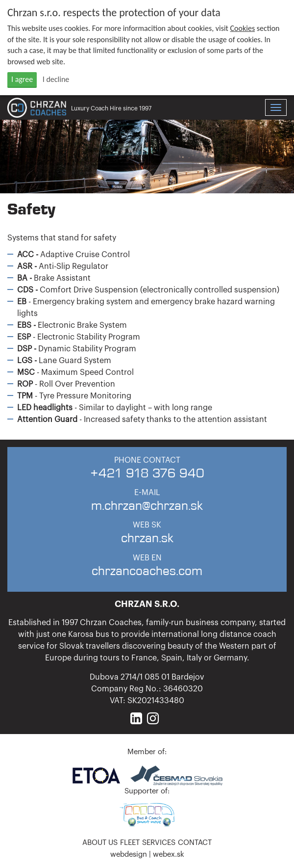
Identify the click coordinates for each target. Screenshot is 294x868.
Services (159, 843)
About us (100, 843)
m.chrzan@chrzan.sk (147, 505)
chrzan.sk (147, 538)
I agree (22, 79)
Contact (195, 843)
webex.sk (169, 855)
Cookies (243, 28)
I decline (56, 79)
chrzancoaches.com (147, 570)
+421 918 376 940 (147, 473)
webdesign (129, 855)
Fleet (130, 843)
